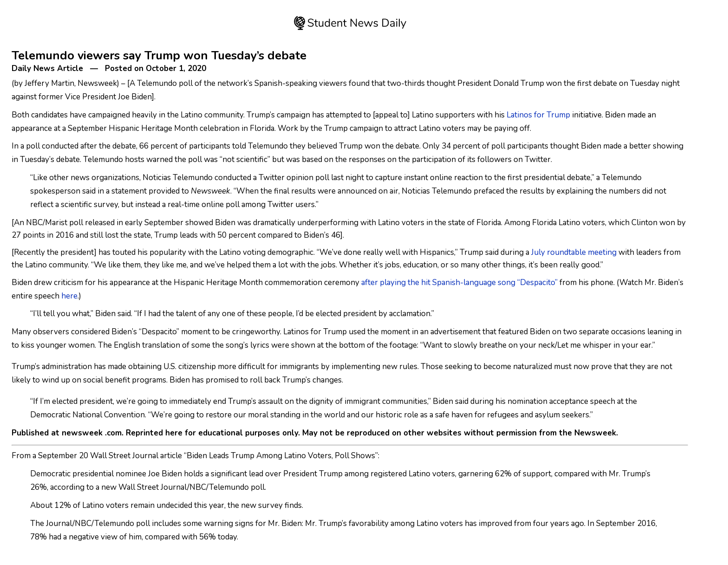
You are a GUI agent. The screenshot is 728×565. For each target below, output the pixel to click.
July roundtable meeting (574, 252)
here (69, 296)
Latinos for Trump (538, 115)
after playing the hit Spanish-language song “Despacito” (459, 282)
